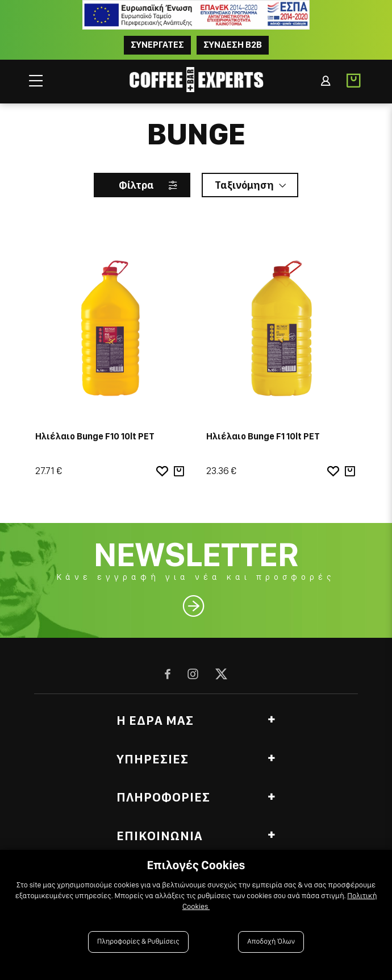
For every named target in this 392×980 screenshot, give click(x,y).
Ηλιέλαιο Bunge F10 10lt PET (95, 436)
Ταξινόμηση (244, 185)
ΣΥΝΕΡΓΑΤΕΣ (157, 45)
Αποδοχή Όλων (271, 942)
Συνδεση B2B (233, 45)
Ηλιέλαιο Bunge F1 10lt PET (263, 436)
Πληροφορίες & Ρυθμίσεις (138, 942)
